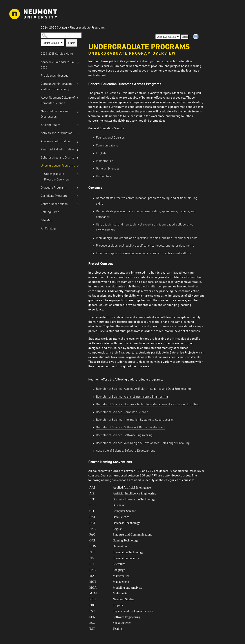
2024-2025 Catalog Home (57, 54)
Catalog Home (50, 212)
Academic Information (55, 142)
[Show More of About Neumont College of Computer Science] (78, 98)
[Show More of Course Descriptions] (78, 204)
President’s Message (55, 76)
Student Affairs (51, 125)
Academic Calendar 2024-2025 (58, 65)
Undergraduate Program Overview (57, 177)
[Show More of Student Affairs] (78, 125)
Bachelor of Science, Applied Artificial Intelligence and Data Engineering (143, 389)
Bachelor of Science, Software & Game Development (131, 428)
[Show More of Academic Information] (78, 142)
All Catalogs (49, 229)
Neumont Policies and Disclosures (55, 114)
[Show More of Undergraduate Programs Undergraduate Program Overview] (78, 166)
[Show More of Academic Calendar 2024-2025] (78, 63)
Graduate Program (53, 188)
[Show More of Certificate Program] (78, 196)
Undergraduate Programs (58, 166)
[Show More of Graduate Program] (78, 188)
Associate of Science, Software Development (125, 451)
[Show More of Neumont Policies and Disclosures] (78, 112)
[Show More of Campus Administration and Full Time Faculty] (78, 84)
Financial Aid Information (58, 150)
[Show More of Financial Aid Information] (78, 150)
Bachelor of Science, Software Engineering (124, 435)
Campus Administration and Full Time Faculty (56, 87)
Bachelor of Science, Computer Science (122, 412)
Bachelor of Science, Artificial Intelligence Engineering (132, 397)
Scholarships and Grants (57, 158)
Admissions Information (57, 133)
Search (72, 43)
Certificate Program (54, 196)
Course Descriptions (54, 204)
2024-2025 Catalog (54, 28)
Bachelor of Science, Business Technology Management (133, 405)
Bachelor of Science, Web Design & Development (128, 443)
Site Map (46, 221)
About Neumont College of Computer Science (58, 101)
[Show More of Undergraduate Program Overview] (78, 174)
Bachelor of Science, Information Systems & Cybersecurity (135, 420)
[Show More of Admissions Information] (78, 133)
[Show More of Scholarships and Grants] (78, 158)
